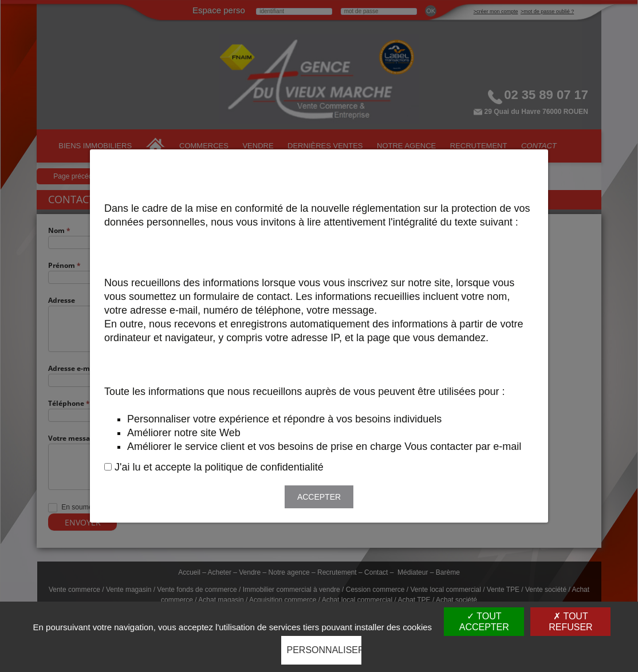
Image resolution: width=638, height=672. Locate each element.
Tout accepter (484, 622)
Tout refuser (570, 622)
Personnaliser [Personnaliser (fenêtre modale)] (324, 650)
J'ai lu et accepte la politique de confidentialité (219, 467)
